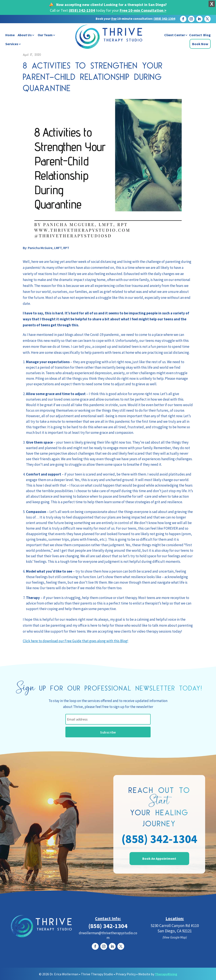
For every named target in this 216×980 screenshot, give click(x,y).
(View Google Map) (175, 937)
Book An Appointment (159, 858)
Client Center (175, 35)
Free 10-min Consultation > (143, 10)
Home (10, 35)
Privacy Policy (126, 974)
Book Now (200, 44)
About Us (25, 35)
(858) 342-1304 (82, 10)
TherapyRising (166, 974)
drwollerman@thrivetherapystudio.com (108, 935)
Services (12, 44)
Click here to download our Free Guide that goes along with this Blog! (76, 641)
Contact (196, 35)
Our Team (45, 35)
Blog (207, 35)
